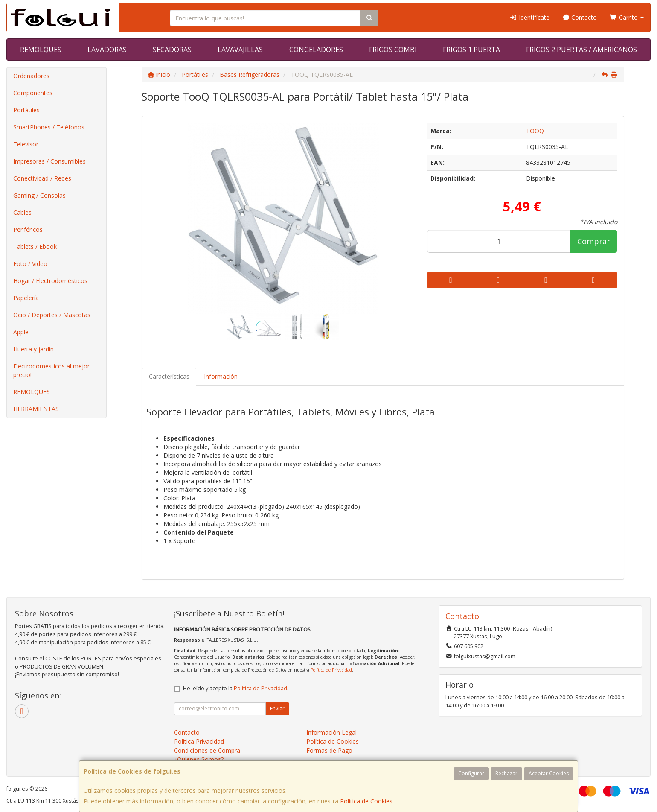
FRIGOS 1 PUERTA (471, 50)
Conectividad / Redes (42, 178)
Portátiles (26, 110)
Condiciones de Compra (207, 750)
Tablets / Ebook (35, 247)
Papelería (26, 298)
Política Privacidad (199, 741)
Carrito (627, 17)
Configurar (471, 773)
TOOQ (535, 131)
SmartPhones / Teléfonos (49, 127)
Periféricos (28, 229)
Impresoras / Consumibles (49, 161)
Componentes (33, 93)
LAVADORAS (107, 50)
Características (169, 376)
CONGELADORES (316, 50)
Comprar (594, 241)
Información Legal (331, 732)
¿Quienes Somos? (199, 759)
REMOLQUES (41, 50)
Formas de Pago (329, 750)
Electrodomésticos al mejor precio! (51, 370)
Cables (22, 212)
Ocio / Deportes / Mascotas (52, 315)
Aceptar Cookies (549, 773)
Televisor (26, 144)
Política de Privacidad (331, 670)
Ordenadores (31, 76)
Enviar (277, 708)
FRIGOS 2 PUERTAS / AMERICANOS (581, 50)
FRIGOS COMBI (393, 50)
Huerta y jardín (33, 349)
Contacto (580, 17)
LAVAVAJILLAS (240, 50)
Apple (21, 332)
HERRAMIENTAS (36, 409)
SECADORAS (172, 50)
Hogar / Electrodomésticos (50, 281)
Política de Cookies (366, 801)
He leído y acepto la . (236, 688)
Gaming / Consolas (39, 195)
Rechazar (506, 773)
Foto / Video (30, 264)
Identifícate (529, 17)
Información (221, 376)
